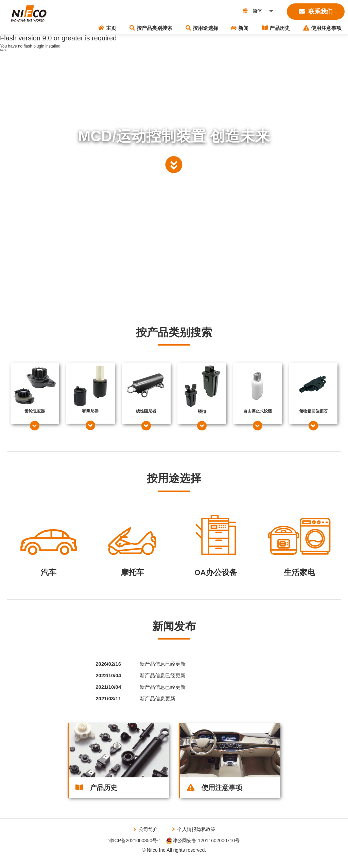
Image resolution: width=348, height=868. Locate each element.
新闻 (259, 27)
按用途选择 (229, 27)
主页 (150, 27)
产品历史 (287, 27)
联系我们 (316, 12)
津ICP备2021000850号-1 (135, 850)
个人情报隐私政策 (197, 838)
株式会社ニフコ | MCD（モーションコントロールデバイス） (29, 17)
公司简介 (147, 838)
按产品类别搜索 (186, 27)
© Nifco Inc (154, 859)
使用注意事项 (326, 27)
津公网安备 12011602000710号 (203, 850)
